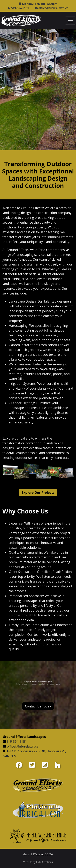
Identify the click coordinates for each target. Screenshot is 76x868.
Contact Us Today (38, 706)
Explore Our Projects (38, 493)
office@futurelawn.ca (53, 8)
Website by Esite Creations (38, 862)
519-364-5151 (17, 741)
